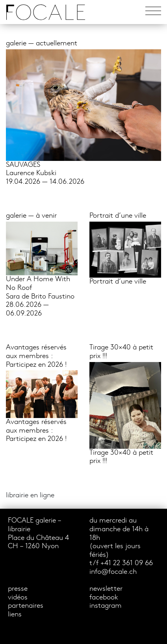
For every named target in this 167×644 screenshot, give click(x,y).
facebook (104, 598)
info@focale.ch (113, 572)
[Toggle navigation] (153, 12)
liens (15, 615)
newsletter (106, 589)
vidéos (18, 598)
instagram (106, 606)
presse (18, 589)
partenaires (26, 606)
